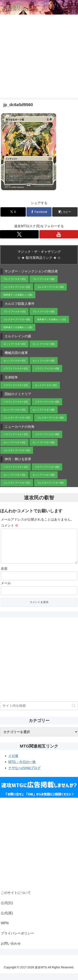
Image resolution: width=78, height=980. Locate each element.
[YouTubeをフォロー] (59, 234)
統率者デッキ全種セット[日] (52, 319)
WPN (5, 930)
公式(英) (7, 920)
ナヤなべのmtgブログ (24, 775)
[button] (65, 212)
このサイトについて (16, 899)
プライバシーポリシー (17, 940)
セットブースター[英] (44, 344)
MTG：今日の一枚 (22, 768)
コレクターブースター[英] (50, 287)
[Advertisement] (39, 59)
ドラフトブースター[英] (47, 368)
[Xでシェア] (13, 212)
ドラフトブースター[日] (16, 368)
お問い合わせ (11, 950)
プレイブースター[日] (14, 279)
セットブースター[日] (14, 344)
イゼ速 (13, 762)
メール (6, 590)
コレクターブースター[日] (17, 287)
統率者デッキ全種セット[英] (18, 295)
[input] (39, 712)
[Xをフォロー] (19, 234)
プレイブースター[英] (44, 279)
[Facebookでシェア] (39, 212)
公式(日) (7, 910)
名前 (4, 575)
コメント (10, 525)
